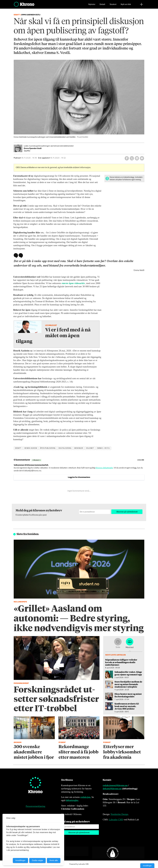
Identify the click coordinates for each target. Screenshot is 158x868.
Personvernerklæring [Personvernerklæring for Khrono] (35, 806)
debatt (18, 448)
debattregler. (72, 800)
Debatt (102, 6)
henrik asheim (31, 448)
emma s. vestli (104, 448)
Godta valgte (37, 860)
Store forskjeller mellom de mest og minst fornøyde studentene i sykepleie (128, 684)
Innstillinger (147, 866)
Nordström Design (119, 814)
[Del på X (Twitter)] (132, 158)
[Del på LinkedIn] (137, 158)
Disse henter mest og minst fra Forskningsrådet (128, 695)
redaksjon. (86, 797)
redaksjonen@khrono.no (115, 785)
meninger (79, 448)
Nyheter (92, 6)
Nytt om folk (126, 6)
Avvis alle (54, 860)
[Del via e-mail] (142, 158)
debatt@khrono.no (112, 789)
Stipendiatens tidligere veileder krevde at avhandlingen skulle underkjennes (121, 662)
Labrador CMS (116, 820)
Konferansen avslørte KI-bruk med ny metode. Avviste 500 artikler (127, 706)
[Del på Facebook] (127, 158)
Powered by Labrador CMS (79, 864)
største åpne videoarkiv (73, 283)
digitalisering (65, 448)
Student (113, 6)
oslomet (90, 448)
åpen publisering (48, 448)
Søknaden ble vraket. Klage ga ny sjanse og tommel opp (128, 673)
